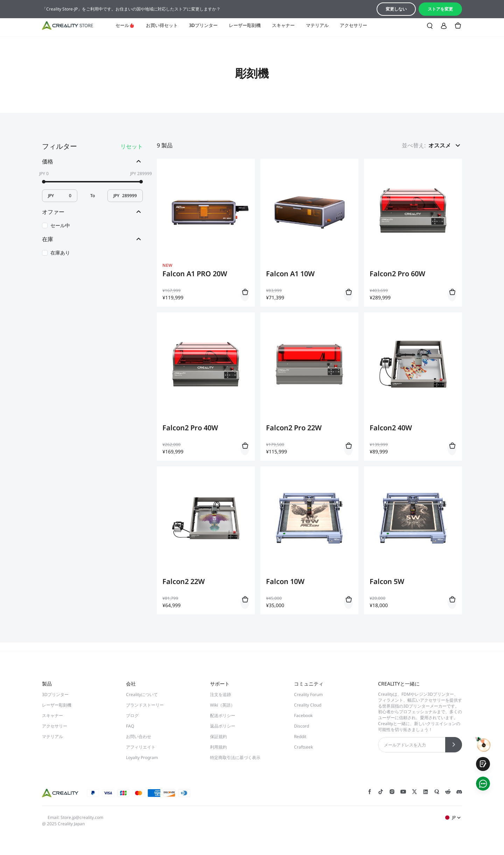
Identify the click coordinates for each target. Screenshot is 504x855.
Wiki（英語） (222, 705)
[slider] (44, 182)
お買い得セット (162, 25)
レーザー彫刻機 (245, 25)
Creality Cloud (308, 705)
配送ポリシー (223, 715)
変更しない (396, 9)
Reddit (300, 736)
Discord (302, 726)
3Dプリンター (203, 25)
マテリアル (317, 25)
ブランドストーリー (145, 705)
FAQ (130, 726)
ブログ (132, 715)
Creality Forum (308, 694)
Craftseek (303, 747)
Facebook (303, 715)
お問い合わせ (139, 736)
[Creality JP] (68, 26)
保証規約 (218, 736)
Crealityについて (142, 694)
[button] (445, 145)
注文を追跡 (220, 694)
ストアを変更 (440, 9)
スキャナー (283, 25)
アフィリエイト (141, 747)
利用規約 (218, 747)
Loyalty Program (142, 757)
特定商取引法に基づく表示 (235, 757)
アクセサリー (353, 25)
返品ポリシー (223, 726)
